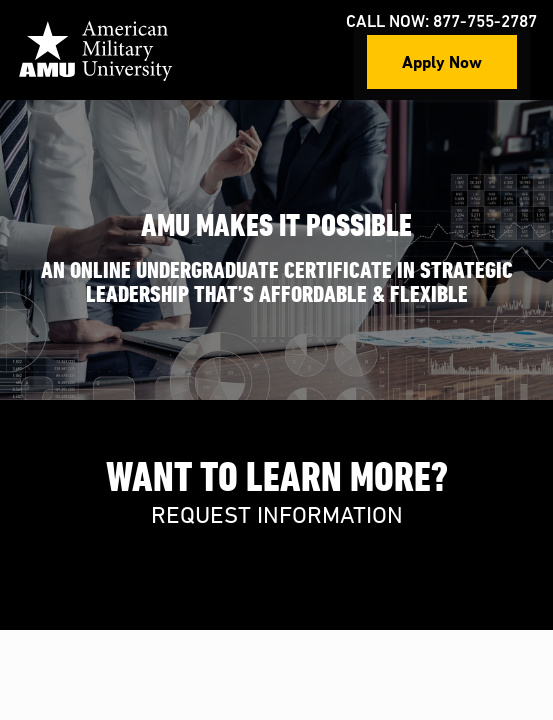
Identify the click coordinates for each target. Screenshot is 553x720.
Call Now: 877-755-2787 (441, 22)
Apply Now (442, 61)
